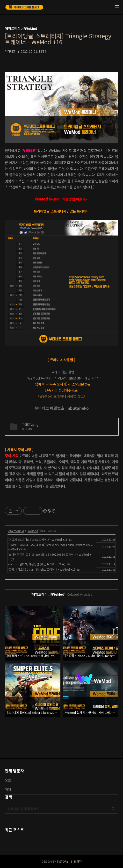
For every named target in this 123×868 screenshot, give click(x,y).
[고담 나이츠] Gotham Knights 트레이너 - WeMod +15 (42, 569)
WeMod (33, 531)
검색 (113, 809)
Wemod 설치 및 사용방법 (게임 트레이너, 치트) (36, 564)
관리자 (78, 861)
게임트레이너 (16, 531)
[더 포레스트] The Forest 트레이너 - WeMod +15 (38, 539)
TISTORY (63, 861)
